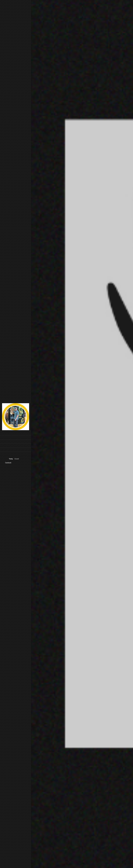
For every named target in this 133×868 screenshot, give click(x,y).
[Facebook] (8, 463)
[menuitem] (16, 437)
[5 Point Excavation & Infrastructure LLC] (16, 417)
